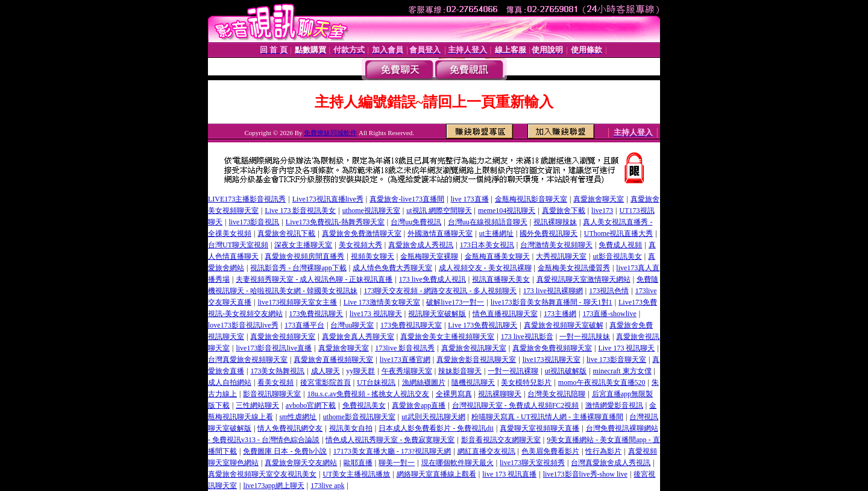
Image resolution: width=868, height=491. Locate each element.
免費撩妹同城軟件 (330, 133)
